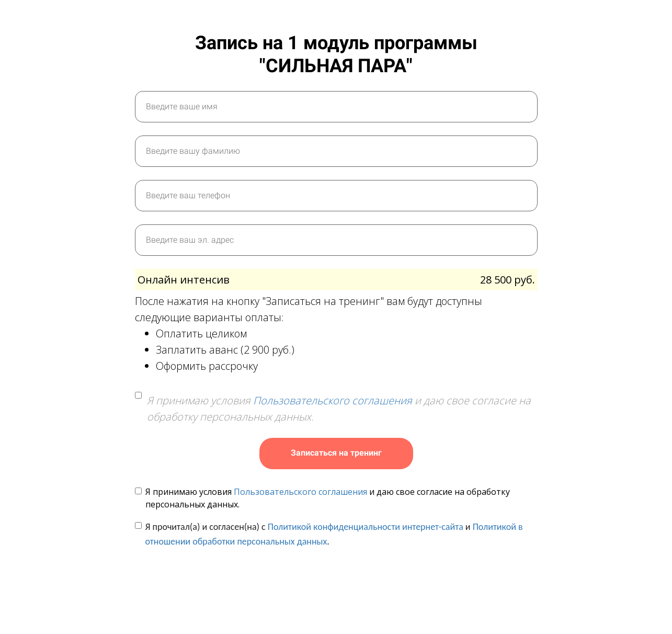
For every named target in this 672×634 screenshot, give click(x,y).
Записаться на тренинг (336, 453)
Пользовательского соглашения (333, 400)
